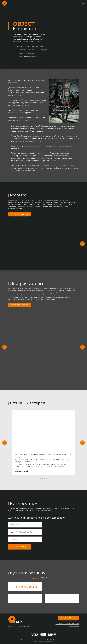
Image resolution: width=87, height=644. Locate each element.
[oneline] (25, 536)
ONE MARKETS (59, 341)
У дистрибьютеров (25, 583)
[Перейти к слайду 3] (44, 475)
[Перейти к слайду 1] (41, 475)
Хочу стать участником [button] (20, 214)
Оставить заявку (20, 543)
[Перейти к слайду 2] (43, 475)
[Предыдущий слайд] (5, 346)
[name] (25, 521)
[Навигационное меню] (83, 3)
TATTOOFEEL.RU (28, 341)
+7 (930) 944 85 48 (68, 615)
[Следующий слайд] (82, 243)
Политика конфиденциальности (67, 620)
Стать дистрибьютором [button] (20, 304)
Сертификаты (74, 622)
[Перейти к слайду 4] (46, 475)
